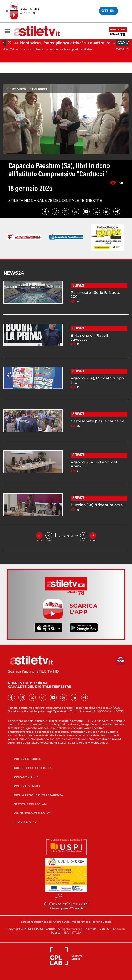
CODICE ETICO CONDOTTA (33, 768)
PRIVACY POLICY (26, 777)
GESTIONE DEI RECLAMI (31, 804)
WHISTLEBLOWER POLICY (32, 813)
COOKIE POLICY (25, 822)
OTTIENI (108, 11)
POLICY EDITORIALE (28, 759)
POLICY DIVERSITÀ (27, 786)
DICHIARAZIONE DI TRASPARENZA (39, 795)
